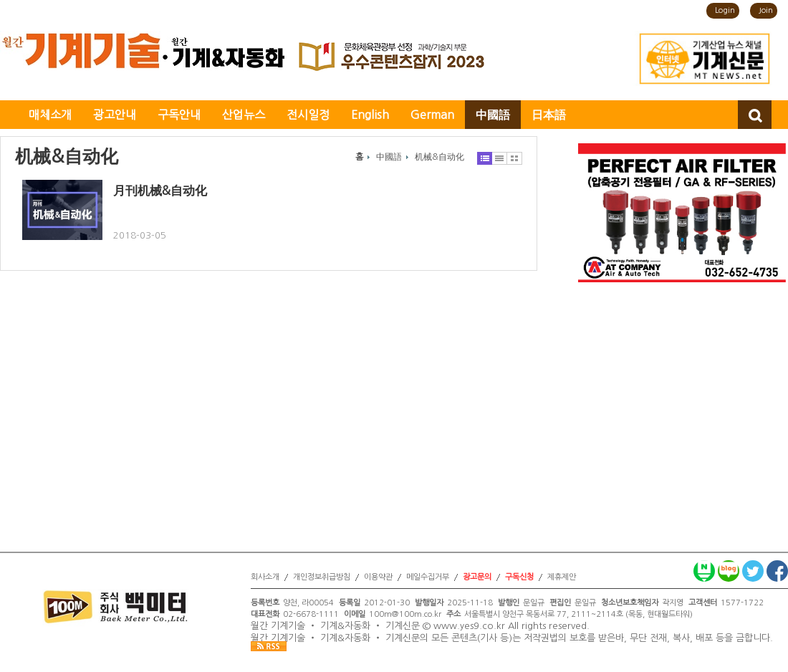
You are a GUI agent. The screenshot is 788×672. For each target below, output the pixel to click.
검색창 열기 (755, 115)
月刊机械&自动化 (160, 190)
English (370, 115)
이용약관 (378, 577)
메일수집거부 (428, 577)
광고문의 (477, 577)
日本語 (549, 115)
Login (725, 10)
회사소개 (265, 577)
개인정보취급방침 (322, 577)
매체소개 (50, 115)
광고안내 (115, 115)
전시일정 (308, 115)
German (432, 115)
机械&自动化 (439, 157)
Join (766, 10)
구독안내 (179, 115)
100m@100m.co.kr (405, 614)
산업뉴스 (244, 115)
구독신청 (519, 577)
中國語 (493, 115)
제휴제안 (562, 577)
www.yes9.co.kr (469, 627)
